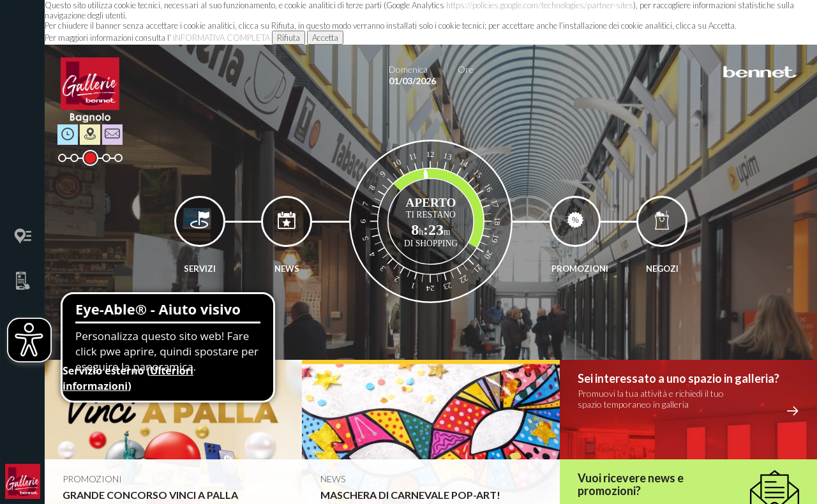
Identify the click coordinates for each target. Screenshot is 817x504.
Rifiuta (289, 38)
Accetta (325, 38)
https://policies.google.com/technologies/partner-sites (540, 5)
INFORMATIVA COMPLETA (221, 38)
